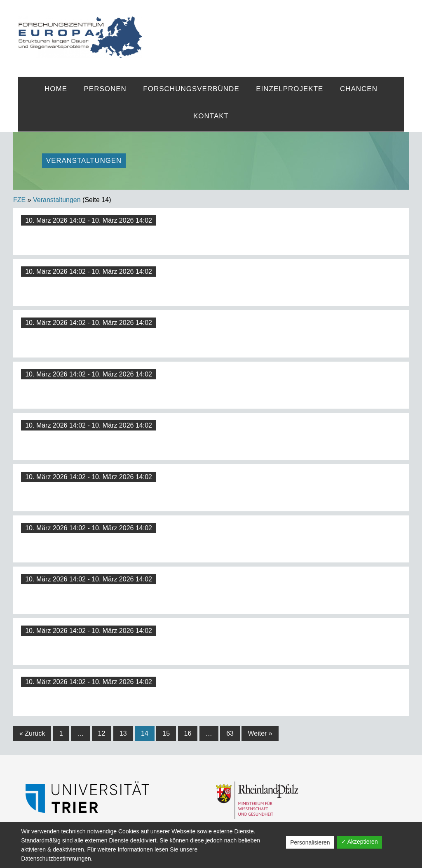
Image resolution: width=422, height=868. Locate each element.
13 (123, 733)
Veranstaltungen (57, 200)
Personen (105, 89)
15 (166, 733)
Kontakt (211, 116)
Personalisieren (310, 842)
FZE (273, 30)
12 (102, 733)
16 (188, 733)
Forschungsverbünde (191, 89)
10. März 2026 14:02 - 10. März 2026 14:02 (89, 220)
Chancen (359, 89)
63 (230, 733)
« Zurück (32, 733)
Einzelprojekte (290, 89)
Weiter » (260, 733)
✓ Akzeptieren (360, 842)
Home (56, 89)
